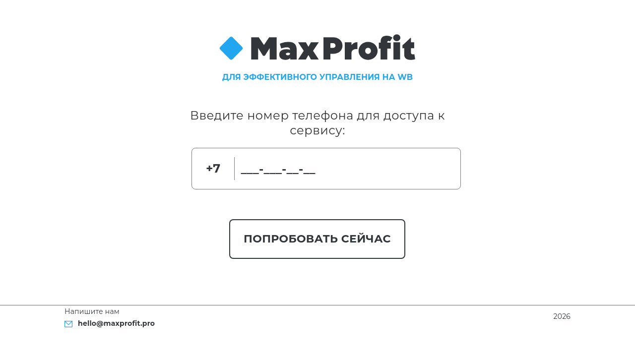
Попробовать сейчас (317, 239)
